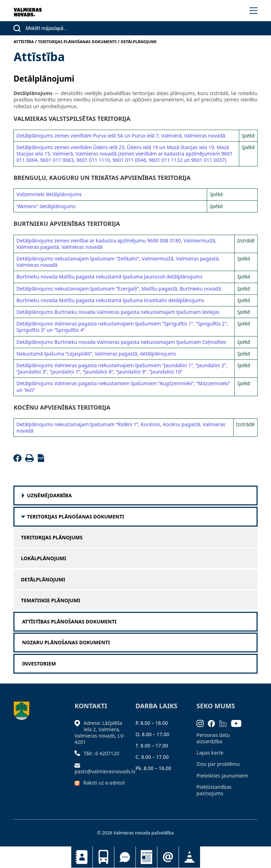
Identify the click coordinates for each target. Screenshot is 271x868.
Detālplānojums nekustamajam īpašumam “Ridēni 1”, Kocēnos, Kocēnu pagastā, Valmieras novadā (121, 427)
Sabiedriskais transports (103, 857)
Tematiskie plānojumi (50, 600)
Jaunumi (146, 857)
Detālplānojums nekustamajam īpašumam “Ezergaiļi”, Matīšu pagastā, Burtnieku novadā (119, 289)
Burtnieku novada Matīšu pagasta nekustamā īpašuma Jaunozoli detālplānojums (109, 277)
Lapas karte (210, 753)
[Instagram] (202, 723)
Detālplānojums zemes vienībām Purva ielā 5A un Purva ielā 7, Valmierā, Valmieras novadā (121, 136)
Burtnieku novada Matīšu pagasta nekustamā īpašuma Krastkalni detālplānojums (110, 300)
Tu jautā (125, 857)
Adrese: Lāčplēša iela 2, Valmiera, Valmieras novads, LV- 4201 (100, 733)
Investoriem (39, 664)
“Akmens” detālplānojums (46, 206)
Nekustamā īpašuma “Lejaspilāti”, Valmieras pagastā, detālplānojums (96, 354)
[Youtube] (239, 723)
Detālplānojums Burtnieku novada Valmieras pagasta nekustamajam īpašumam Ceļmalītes (121, 342)
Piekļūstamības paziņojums (214, 790)
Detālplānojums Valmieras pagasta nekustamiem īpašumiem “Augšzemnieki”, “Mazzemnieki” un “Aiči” (123, 386)
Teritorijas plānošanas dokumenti (75, 517)
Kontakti (82, 857)
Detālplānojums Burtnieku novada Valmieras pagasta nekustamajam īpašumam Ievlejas (118, 312)
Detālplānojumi (43, 580)
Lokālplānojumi (43, 558)
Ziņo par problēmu (218, 764)
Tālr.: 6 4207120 (101, 753)
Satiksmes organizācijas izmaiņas (189, 857)
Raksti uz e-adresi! (104, 783)
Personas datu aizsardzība (213, 738)
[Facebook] (19, 460)
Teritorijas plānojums (52, 538)
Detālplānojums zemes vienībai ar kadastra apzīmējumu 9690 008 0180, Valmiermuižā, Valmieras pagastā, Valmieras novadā (116, 244)
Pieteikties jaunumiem (168, 857)
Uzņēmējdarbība (49, 495)
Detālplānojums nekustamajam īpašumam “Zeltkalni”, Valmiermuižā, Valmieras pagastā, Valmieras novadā (118, 262)
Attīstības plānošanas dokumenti (69, 622)
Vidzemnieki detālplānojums (49, 194)
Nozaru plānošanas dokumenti (66, 643)
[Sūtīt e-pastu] (79, 765)
